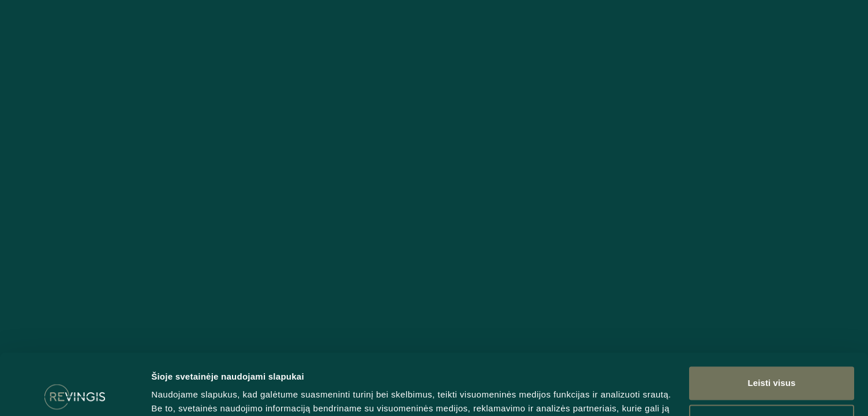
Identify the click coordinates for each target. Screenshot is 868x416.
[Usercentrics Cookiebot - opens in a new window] (75, 393)
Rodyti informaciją (190, 393)
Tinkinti (772, 360)
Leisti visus (772, 322)
